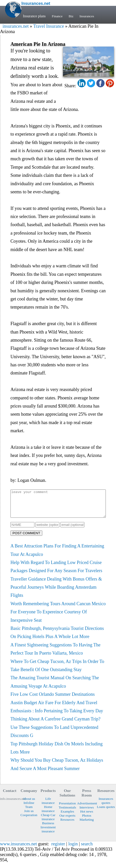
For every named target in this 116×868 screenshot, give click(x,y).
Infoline (29, 808)
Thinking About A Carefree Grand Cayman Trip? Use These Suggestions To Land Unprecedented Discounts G (55, 733)
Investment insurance (48, 835)
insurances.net (16, 26)
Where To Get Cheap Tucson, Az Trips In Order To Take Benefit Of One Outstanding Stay (57, 671)
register (58, 849)
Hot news (87, 817)
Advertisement (87, 809)
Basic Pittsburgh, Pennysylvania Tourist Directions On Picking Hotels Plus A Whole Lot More (57, 638)
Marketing (87, 825)
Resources (67, 825)
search (87, 849)
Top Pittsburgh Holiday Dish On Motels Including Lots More (56, 753)
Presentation (67, 809)
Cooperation (29, 820)
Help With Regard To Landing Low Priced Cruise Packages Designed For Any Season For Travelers (56, 572)
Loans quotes (106, 812)
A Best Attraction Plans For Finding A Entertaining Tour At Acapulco (57, 555)
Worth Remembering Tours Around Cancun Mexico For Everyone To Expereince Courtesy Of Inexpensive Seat (58, 617)
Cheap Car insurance (48, 822)
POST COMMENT (26, 538)
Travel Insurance (49, 26)
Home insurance (48, 814)
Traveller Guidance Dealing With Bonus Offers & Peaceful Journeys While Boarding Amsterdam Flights (56, 593)
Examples (67, 817)
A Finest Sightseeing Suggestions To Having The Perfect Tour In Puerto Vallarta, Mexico (55, 654)
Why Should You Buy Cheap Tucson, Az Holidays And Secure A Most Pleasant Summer (57, 770)
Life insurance (48, 806)
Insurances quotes (106, 806)
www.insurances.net (18, 849)
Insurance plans (34, 16)
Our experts (67, 821)
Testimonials (67, 813)
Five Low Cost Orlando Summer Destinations (53, 700)
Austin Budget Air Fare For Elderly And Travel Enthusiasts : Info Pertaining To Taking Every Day (57, 712)
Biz (72, 16)
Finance (57, 16)
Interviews (87, 813)
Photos (87, 821)
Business (48, 828)
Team (29, 812)
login (73, 849)
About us (29, 804)
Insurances (88, 16)
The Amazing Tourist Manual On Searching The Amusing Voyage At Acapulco (55, 687)
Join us (29, 816)
